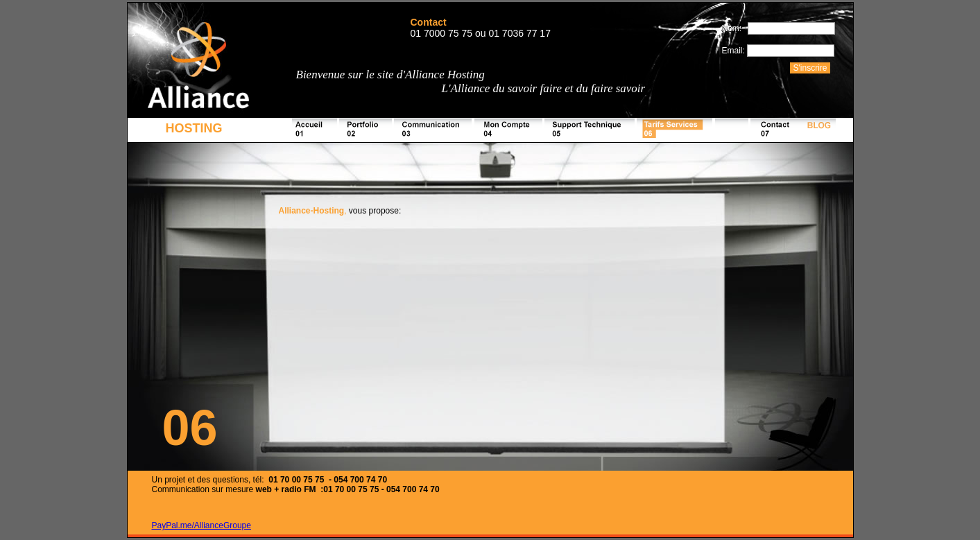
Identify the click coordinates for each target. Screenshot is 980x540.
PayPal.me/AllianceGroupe (201, 525)
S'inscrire (810, 68)
